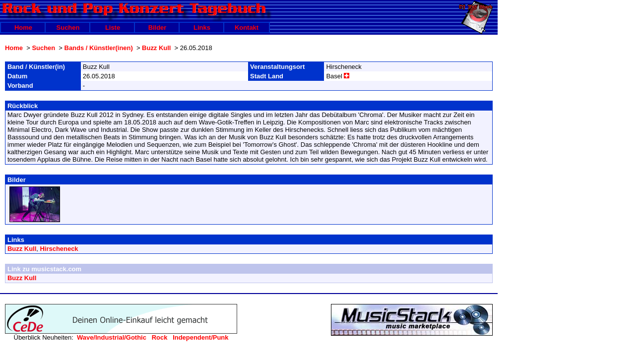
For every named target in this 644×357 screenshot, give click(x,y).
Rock (160, 337)
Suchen (68, 28)
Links (202, 28)
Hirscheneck (59, 249)
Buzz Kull (156, 48)
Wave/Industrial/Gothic (112, 337)
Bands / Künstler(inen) (99, 48)
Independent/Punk (200, 337)
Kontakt (247, 28)
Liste (113, 28)
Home (23, 28)
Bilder (158, 28)
